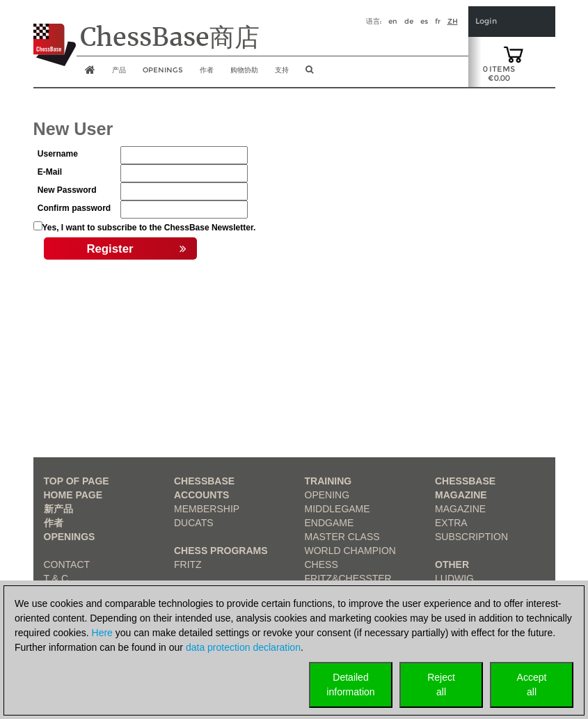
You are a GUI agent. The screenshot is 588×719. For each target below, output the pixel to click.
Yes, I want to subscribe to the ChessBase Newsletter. (149, 228)
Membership (207, 509)
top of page (77, 481)
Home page (73, 495)
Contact (67, 564)
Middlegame (337, 509)
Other (452, 564)
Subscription (471, 537)
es (424, 21)
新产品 (58, 509)
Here (102, 633)
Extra (451, 523)
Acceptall (532, 685)
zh (453, 21)
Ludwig (454, 578)
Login (486, 21)
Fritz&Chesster (348, 578)
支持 (282, 70)
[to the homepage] (55, 34)
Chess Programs (221, 551)
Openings (70, 537)
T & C (56, 578)
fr (438, 21)
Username (58, 154)
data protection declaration (243, 647)
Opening (327, 495)
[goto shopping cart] (514, 54)
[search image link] (309, 74)
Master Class (342, 537)
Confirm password (74, 208)
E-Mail (50, 172)
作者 (207, 70)
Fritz (188, 564)
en (393, 21)
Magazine (460, 509)
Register (136, 249)
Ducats (194, 523)
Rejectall (441, 685)
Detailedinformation (350, 685)
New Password (67, 190)
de (409, 21)
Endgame (329, 523)
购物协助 (244, 70)
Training (328, 481)
